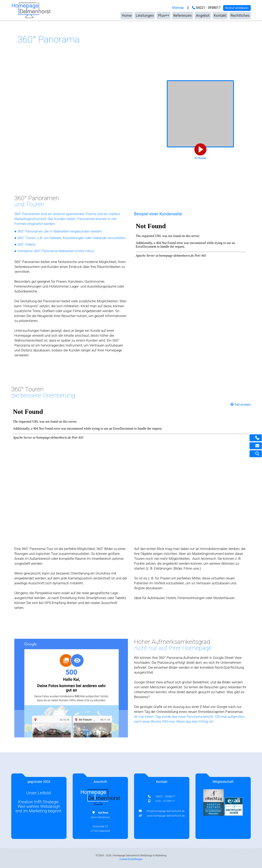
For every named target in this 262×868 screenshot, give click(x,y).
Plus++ (163, 15)
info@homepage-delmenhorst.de (165, 811)
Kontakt (220, 15)
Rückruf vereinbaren (237, 8)
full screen (241, 404)
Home (127, 15)
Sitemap (178, 8)
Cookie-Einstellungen (131, 859)
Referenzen (183, 15)
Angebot (203, 15)
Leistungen (145, 15)
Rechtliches (240, 15)
